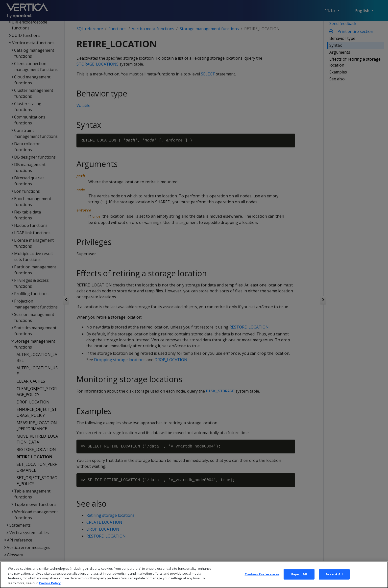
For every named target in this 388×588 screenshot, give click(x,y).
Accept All (334, 580)
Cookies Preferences (262, 580)
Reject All (299, 580)
